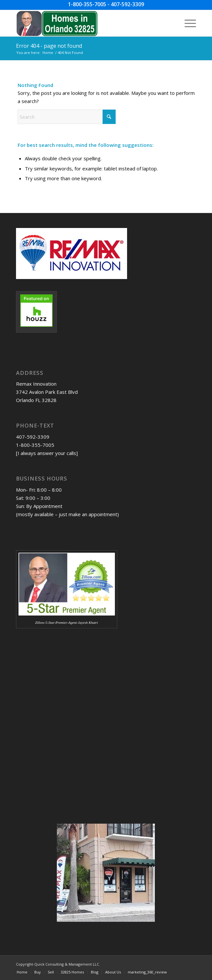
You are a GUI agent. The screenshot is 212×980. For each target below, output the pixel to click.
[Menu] (187, 23)
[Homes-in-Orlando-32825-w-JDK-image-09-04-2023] (88, 23)
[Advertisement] (49, 688)
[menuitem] (187, 23)
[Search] (67, 117)
